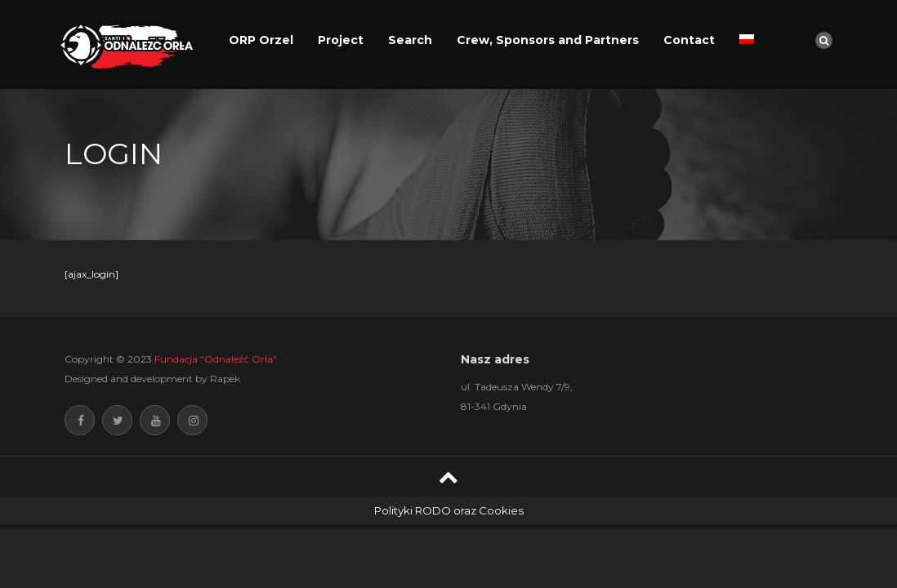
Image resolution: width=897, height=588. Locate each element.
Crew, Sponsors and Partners (548, 40)
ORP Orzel (261, 40)
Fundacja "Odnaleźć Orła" (216, 359)
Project (341, 40)
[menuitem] (747, 40)
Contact (689, 40)
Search (410, 40)
